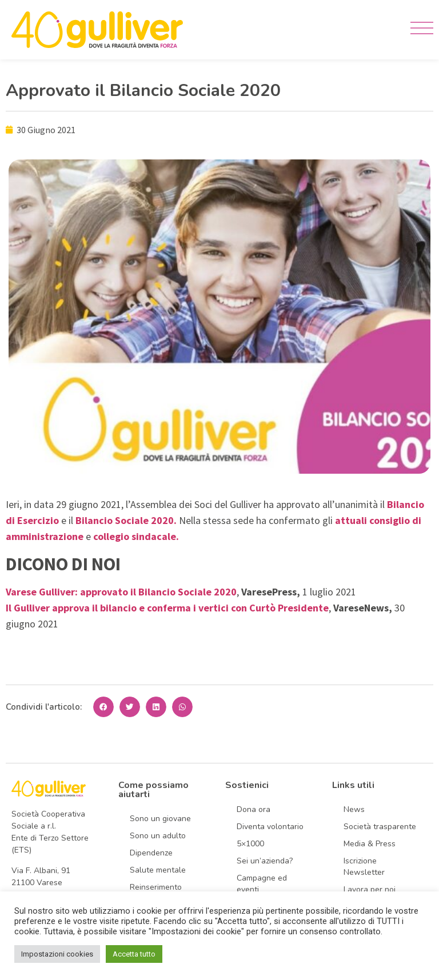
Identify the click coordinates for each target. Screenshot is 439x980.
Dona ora (254, 809)
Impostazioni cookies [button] (57, 954)
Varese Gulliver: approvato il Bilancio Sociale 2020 (121, 592)
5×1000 (250, 844)
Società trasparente (380, 827)
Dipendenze (151, 853)
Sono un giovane (160, 819)
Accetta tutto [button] (134, 954)
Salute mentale (158, 870)
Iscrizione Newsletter (364, 867)
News (354, 809)
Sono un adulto (158, 836)
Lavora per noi (370, 889)
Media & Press (370, 844)
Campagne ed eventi (262, 884)
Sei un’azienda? (265, 861)
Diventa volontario (270, 827)
